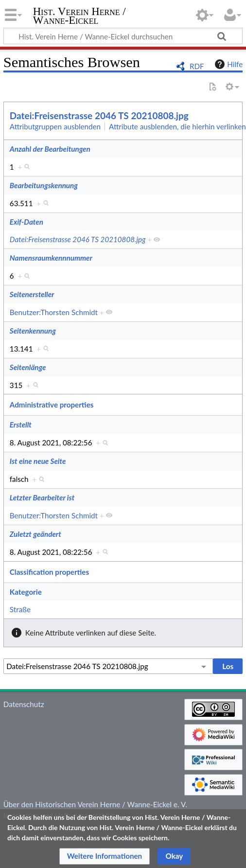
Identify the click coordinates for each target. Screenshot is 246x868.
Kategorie (26, 592)
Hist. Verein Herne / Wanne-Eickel (79, 17)
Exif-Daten (26, 222)
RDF (197, 66)
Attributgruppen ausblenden (55, 126)
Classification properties (49, 572)
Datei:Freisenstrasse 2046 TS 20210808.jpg (99, 115)
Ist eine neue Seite (38, 461)
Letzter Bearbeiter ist (42, 497)
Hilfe (228, 64)
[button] (105, 856)
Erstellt (21, 425)
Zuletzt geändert (35, 534)
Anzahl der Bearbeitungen (50, 149)
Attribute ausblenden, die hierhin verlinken (177, 126)
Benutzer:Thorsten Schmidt (54, 312)
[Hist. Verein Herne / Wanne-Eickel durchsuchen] (123, 36)
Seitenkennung (33, 331)
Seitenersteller (32, 294)
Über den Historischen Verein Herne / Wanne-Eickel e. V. (95, 804)
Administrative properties (52, 405)
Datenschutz (24, 704)
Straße (20, 609)
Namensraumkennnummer (51, 258)
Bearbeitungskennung (44, 185)
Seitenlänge (28, 367)
